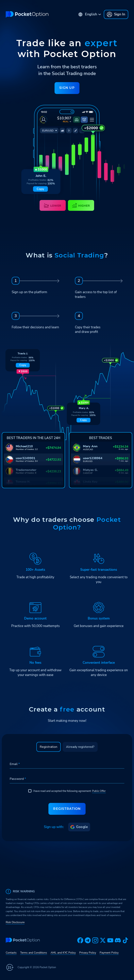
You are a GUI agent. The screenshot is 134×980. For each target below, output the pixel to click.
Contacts (11, 953)
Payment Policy (109, 953)
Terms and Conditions (34, 953)
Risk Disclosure (15, 922)
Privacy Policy (88, 953)
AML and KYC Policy (63, 953)
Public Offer (99, 791)
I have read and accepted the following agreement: (67, 791)
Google (79, 827)
